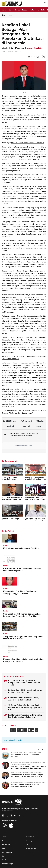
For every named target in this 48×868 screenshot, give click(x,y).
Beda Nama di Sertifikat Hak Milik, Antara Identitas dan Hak (12, 499)
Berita (5, 566)
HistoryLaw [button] (34, 10)
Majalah (5, 860)
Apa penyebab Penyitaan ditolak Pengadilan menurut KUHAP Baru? (23, 638)
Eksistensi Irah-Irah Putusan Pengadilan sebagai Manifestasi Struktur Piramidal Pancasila (29, 767)
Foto (3, 848)
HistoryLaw (6, 845)
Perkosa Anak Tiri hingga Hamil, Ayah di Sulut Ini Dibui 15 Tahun (35, 499)
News (4, 15)
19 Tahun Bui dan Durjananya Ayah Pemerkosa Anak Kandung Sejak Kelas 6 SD (25, 707)
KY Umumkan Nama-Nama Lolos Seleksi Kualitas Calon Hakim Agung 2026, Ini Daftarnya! (35, 480)
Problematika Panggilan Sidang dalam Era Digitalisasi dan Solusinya (25, 716)
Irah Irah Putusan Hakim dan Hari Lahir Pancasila (25, 756)
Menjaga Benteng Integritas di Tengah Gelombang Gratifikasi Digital (25, 785)
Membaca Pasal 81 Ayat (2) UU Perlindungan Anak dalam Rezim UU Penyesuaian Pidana (27, 776)
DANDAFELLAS (31, 848)
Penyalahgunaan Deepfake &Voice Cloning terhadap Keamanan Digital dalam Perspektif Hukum (35, 521)
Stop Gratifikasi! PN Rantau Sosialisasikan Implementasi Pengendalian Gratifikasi (22, 615)
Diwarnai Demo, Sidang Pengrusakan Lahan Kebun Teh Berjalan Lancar (12, 520)
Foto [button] (43, 10)
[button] (45, 3)
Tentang (29, 841)
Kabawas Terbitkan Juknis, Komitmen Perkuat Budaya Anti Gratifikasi (24, 660)
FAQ (27, 845)
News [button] (4, 10)
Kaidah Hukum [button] (21, 10)
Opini (5, 545)
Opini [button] (11, 10)
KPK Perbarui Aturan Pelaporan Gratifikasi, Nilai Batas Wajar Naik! (22, 570)
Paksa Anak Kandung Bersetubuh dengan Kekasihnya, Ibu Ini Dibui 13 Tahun (12, 480)
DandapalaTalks (8, 852)
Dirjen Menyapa (7, 864)
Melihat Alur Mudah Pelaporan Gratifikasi (27, 143)
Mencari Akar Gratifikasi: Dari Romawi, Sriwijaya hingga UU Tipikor (20, 592)
